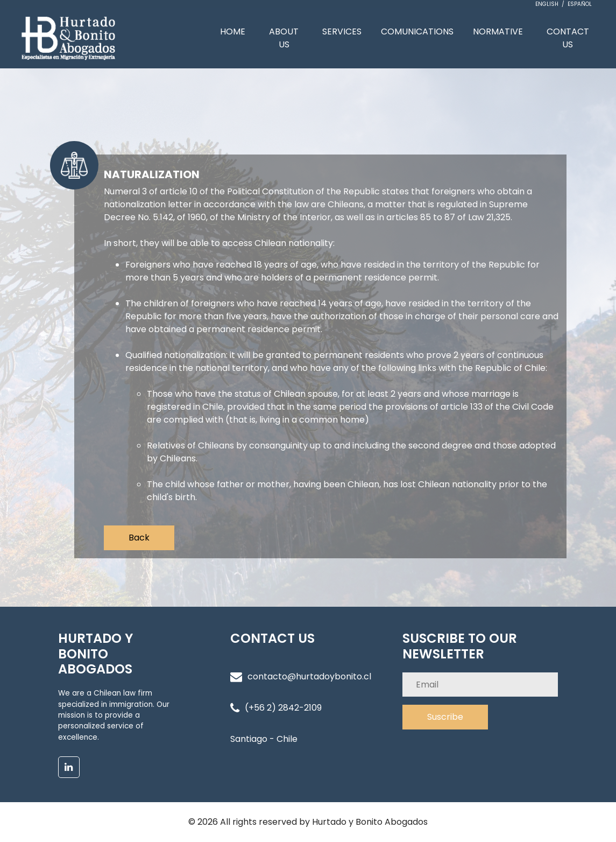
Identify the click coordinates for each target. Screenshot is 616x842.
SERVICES (342, 31)
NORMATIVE (498, 31)
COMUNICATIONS (417, 31)
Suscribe (445, 717)
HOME (233, 31)
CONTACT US (568, 38)
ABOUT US (284, 38)
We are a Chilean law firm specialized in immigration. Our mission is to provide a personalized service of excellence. (114, 715)
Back (139, 538)
